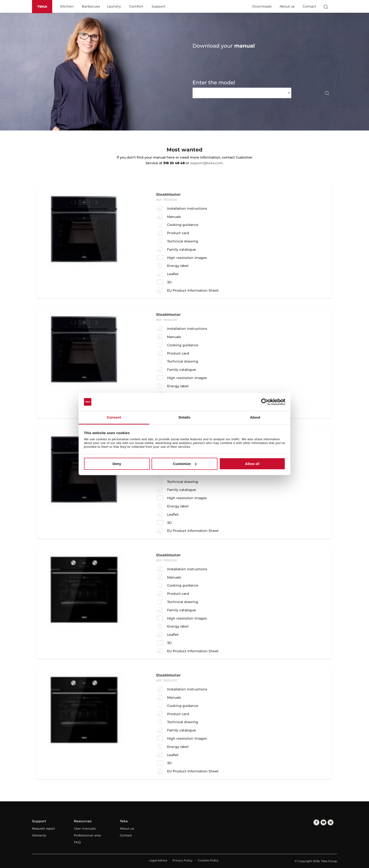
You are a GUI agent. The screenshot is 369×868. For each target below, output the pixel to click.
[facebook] (316, 822)
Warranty (39, 835)
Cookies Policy (208, 860)
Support (158, 7)
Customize (185, 464)
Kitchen (67, 7)
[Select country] (335, 7)
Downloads (262, 6)
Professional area (87, 835)
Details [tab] (184, 418)
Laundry (114, 7)
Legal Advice (158, 860)
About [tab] (255, 418)
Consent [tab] (114, 418)
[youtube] (323, 822)
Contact (309, 6)
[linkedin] (331, 822)
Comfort (136, 7)
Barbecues (91, 7)
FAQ (77, 842)
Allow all (252, 464)
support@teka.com (206, 163)
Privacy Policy (182, 860)
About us (287, 6)
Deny (117, 464)
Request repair (44, 828)
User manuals (85, 828)
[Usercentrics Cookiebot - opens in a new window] (265, 402)
